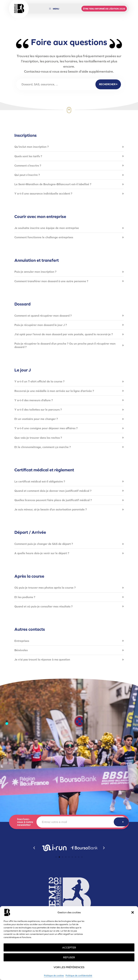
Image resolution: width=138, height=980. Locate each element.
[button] (133, 912)
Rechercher (108, 84)
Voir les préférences (69, 967)
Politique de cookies (54, 976)
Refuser (69, 957)
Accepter (69, 947)
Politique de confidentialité (79, 976)
